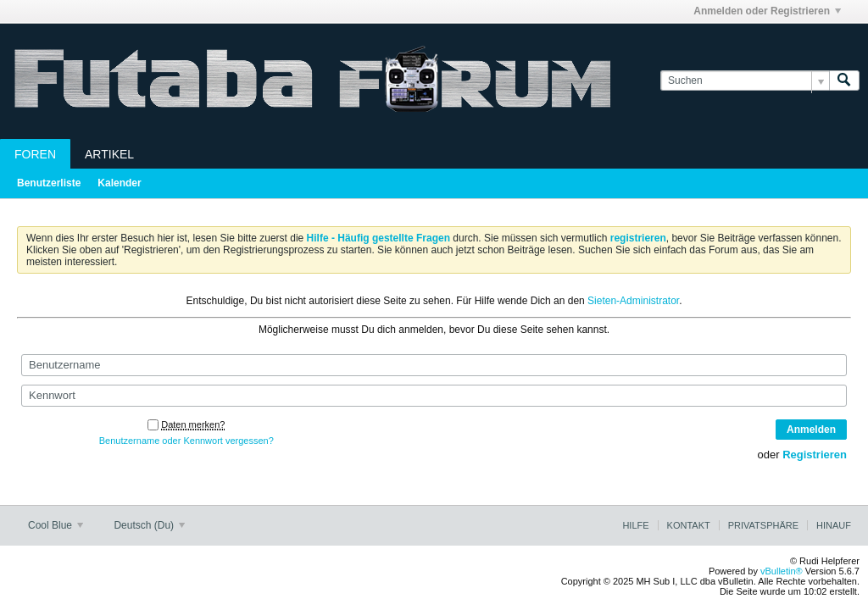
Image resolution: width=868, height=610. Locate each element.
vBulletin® (782, 571)
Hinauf (834, 525)
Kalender (119, 183)
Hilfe (635, 525)
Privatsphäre (763, 525)
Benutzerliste (49, 183)
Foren (35, 154)
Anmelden (811, 430)
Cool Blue (56, 525)
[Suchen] (745, 81)
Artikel (109, 154)
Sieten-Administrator (633, 301)
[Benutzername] (434, 365)
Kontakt (689, 525)
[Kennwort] (434, 396)
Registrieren (815, 455)
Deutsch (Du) (149, 525)
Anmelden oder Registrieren (767, 11)
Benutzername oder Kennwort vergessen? (186, 441)
